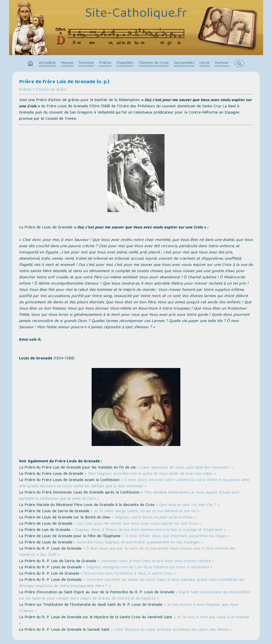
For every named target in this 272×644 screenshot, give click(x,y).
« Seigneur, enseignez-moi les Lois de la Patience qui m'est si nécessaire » (148, 568)
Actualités (47, 63)
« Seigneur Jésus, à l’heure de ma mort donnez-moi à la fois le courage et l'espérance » (149, 530)
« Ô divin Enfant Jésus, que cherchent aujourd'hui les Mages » (176, 536)
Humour (222, 63)
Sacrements (184, 63)
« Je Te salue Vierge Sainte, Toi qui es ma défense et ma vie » (145, 511)
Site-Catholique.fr (136, 14)
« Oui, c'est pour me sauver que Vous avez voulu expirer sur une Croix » (137, 524)
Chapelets (125, 63)
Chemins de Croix (154, 63)
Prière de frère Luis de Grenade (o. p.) (64, 82)
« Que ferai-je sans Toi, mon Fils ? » (188, 505)
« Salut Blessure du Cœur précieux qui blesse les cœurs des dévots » (172, 630)
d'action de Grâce (51, 90)
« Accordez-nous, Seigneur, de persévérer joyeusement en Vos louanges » (138, 543)
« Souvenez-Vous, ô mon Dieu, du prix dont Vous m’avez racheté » (156, 561)
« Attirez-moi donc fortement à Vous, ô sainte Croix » (128, 574)
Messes (67, 63)
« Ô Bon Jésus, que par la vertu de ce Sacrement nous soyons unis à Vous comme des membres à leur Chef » (127, 552)
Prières (105, 63)
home (30, 64)
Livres (205, 63)
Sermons (86, 63)
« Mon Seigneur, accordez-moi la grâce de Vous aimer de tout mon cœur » (150, 474)
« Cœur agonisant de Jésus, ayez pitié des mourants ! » (185, 468)
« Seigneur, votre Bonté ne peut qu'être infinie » (154, 518)
